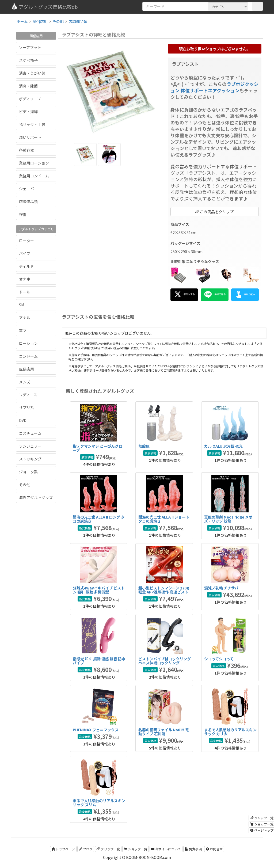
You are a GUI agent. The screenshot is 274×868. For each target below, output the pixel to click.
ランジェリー (30, 446)
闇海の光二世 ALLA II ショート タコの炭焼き (164, 519)
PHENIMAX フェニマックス (96, 730)
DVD (23, 420)
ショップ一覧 (136, 849)
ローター (26, 241)
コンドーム (28, 356)
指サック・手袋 (32, 124)
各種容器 (26, 150)
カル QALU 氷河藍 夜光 (223, 446)
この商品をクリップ (214, 212)
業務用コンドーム (34, 176)
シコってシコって (219, 659)
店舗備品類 (28, 201)
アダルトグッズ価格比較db (45, 7)
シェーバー (28, 189)
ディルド (26, 266)
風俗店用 (26, 369)
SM (22, 305)
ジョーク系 (28, 472)
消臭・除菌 (28, 86)
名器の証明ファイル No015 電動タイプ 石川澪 (164, 732)
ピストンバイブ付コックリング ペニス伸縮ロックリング (165, 661)
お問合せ (214, 849)
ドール (25, 292)
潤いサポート (30, 137)
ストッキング (30, 459)
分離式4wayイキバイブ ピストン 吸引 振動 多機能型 (99, 590)
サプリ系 (26, 408)
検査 (23, 214)
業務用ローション (34, 163)
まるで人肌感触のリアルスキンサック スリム (99, 803)
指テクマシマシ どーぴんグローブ (98, 448)
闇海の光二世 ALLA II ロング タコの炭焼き (99, 519)
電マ (23, 330)
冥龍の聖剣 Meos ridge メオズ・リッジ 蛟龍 (228, 519)
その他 (25, 485)
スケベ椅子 (28, 60)
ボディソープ (30, 99)
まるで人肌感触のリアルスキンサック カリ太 (230, 732)
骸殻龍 (144, 446)
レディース (28, 395)
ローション (28, 343)
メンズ (25, 382)
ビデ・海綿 (28, 112)
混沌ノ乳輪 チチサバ (221, 588)
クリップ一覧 (108, 849)
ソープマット (30, 47)
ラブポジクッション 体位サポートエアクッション (214, 87)
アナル (25, 318)
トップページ (63, 849)
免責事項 (193, 849)
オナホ (25, 279)
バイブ (25, 253)
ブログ (86, 849)
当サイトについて (166, 849)
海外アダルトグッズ (36, 497)
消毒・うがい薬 (32, 73)
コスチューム (30, 433)
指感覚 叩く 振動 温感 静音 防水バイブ (99, 661)
